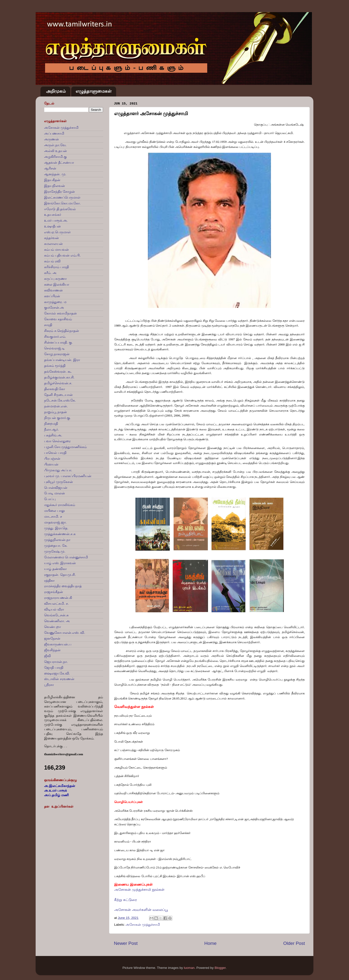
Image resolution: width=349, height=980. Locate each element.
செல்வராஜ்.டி (54, 348)
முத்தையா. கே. (56, 546)
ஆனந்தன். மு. (55, 174)
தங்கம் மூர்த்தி (55, 366)
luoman (189, 968)
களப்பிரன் (52, 296)
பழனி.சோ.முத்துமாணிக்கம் (65, 447)
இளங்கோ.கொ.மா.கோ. (62, 203)
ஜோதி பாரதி (54, 668)
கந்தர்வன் (52, 238)
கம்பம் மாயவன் (56, 250)
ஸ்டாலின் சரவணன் (59, 679)
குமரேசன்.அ (54, 308)
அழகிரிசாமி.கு (55, 157)
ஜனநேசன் (52, 639)
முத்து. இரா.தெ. (56, 528)
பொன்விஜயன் (56, 488)
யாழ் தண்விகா (55, 569)
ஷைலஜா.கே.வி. (57, 673)
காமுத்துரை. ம (55, 302)
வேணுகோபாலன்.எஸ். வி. (65, 633)
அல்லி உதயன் (56, 151)
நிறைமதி (51, 424)
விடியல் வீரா (54, 609)
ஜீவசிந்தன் (52, 650)
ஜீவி (48, 656)
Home (210, 943)
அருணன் (52, 139)
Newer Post (126, 943)
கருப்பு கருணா (55, 279)
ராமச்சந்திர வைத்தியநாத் (63, 586)
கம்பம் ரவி (52, 261)
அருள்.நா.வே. (55, 145)
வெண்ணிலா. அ (57, 621)
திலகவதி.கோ (55, 389)
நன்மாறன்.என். (56, 406)
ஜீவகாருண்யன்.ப (58, 644)
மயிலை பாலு (54, 511)
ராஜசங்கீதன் (54, 592)
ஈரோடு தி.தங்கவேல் (60, 209)
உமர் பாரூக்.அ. (56, 221)
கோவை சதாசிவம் (58, 319)
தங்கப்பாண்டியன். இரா (62, 360)
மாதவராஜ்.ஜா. (55, 522)
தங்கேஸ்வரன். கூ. (58, 372)
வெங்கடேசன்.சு (56, 615)
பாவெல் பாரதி (55, 453)
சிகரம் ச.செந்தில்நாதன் (62, 331)
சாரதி (48, 325)
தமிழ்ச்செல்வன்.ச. (58, 383)
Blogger (220, 968)
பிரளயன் (51, 464)
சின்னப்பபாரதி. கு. (58, 342)
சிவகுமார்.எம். (55, 337)
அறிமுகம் (56, 91)
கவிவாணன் (53, 290)
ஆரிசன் (50, 168)
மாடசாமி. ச (53, 517)
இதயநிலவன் (55, 186)
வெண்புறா (52, 627)
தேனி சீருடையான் (58, 395)
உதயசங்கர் (53, 215)
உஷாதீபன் (52, 226)
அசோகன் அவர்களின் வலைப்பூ (141, 910)
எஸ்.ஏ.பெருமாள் (57, 232)
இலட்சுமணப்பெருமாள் (62, 197)
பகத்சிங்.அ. (53, 435)
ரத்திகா (49, 581)
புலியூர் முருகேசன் (59, 482)
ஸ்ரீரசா (49, 685)
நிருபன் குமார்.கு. (57, 418)
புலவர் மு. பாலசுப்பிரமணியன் (68, 476)
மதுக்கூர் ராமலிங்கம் (60, 505)
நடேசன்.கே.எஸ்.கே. (60, 400)
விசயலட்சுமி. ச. (56, 604)
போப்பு (50, 499)
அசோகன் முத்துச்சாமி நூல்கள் (139, 890)
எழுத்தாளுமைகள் (94, 91)
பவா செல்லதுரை (57, 441)
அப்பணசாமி (54, 133)
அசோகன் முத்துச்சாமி (143, 925)
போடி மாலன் (55, 493)
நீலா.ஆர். (52, 430)
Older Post (294, 943)
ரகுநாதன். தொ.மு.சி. (60, 575)
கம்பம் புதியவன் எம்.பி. (62, 255)
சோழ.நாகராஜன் (57, 354)
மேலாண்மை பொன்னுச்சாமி (66, 557)
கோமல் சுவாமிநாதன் (60, 313)
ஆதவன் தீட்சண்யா (59, 163)
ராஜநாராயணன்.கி (58, 598)
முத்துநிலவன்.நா (57, 540)
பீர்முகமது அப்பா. (58, 470)
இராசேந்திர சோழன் (59, 192)
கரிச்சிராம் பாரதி (56, 267)
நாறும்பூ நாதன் (56, 412)
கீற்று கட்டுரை (126, 900)
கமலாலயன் (53, 244)
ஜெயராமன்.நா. (56, 662)
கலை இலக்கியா (57, 285)
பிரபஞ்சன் (52, 459)
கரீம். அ (50, 273)
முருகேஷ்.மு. (55, 551)
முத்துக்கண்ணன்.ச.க (60, 534)
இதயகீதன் (52, 180)
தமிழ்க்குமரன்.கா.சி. (59, 377)
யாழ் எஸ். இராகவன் (60, 563)
